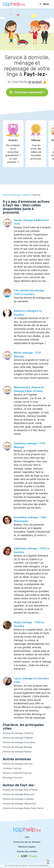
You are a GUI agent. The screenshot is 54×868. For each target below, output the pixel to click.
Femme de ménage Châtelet (18, 738)
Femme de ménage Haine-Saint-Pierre (23, 808)
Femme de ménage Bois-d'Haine (20, 790)
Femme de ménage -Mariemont (19, 804)
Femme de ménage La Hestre (18, 799)
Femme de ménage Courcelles (19, 742)
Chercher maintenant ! (27, 92)
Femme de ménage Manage (18, 747)
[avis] (27, 856)
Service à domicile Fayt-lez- (18, 773)
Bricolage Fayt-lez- (13, 778)
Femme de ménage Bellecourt (19, 794)
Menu (44, 4)
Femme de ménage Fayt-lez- (18, 764)
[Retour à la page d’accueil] (14, 4)
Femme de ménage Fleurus (17, 752)
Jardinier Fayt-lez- (13, 768)
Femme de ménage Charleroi (18, 733)
